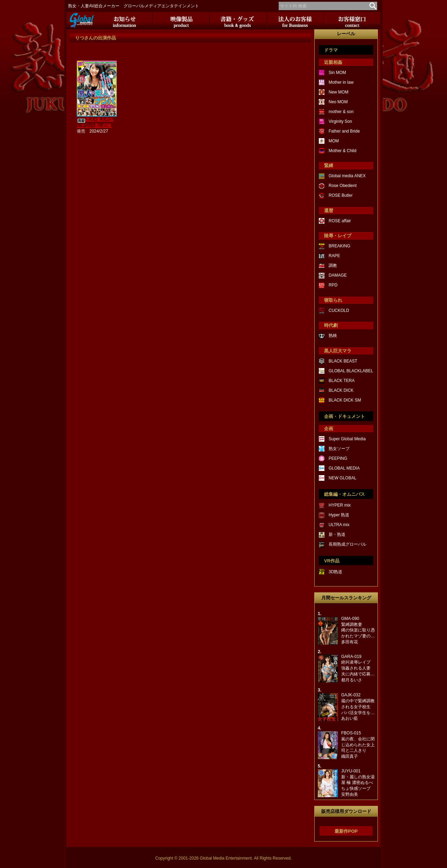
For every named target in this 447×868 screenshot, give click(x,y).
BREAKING (339, 246)
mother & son (341, 112)
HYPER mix (340, 505)
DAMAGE (338, 275)
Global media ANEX (347, 176)
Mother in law (341, 82)
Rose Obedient (343, 186)
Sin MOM (337, 73)
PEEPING (338, 458)
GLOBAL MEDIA (344, 468)
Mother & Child (342, 151)
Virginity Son (340, 121)
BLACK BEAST (343, 361)
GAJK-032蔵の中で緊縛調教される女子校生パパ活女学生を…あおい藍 (358, 707)
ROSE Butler (341, 195)
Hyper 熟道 (339, 515)
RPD (333, 285)
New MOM (339, 92)
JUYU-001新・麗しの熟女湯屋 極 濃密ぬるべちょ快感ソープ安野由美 (358, 783)
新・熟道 (337, 534)
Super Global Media (347, 439)
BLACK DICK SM (345, 400)
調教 (333, 265)
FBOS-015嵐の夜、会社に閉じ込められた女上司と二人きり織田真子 (358, 745)
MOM (334, 141)
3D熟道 (335, 572)
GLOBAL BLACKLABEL (351, 371)
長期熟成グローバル (347, 544)
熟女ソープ (339, 449)
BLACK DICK (341, 390)
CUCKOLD (339, 310)
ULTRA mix (339, 525)
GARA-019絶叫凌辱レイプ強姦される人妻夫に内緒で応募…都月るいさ (358, 668)
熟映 (333, 336)
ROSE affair (340, 221)
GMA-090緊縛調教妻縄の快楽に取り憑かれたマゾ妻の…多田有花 (358, 630)
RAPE (334, 256)
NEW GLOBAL (342, 478)
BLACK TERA (342, 381)
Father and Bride (344, 131)
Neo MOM (338, 102)
